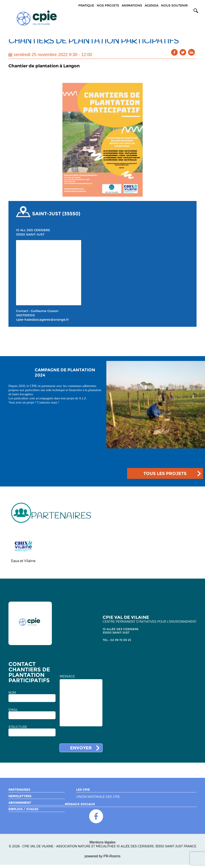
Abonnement (20, 803)
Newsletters (20, 796)
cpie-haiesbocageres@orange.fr (42, 320)
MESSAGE (67, 676)
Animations (132, 5)
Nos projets (108, 5)
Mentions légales (102, 842)
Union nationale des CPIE (98, 797)
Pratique (86, 5)
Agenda (152, 5)
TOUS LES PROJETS (165, 473)
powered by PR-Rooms (102, 856)
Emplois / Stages (23, 809)
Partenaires (19, 790)
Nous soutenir (174, 5)
